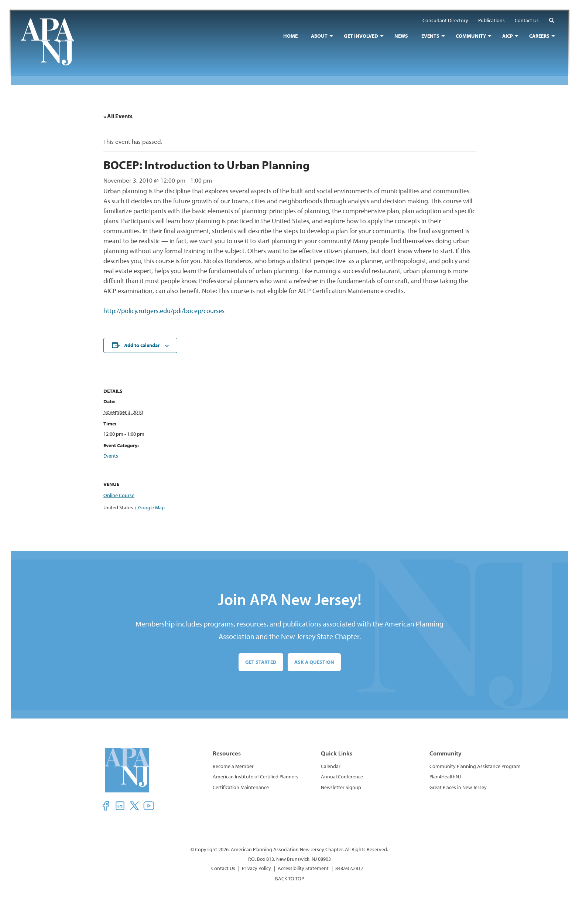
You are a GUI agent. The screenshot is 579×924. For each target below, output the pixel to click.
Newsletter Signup (341, 787)
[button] (550, 22)
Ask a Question (314, 662)
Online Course (119, 495)
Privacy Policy (256, 868)
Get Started (261, 662)
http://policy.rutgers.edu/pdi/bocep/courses (164, 311)
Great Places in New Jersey (458, 787)
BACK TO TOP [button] (289, 879)
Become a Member (233, 766)
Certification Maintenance (241, 787)
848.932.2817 (349, 868)
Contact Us (223, 868)
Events (111, 456)
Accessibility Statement (303, 868)
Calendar (331, 766)
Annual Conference (342, 777)
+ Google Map (149, 507)
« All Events (118, 116)
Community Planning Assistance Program (475, 766)
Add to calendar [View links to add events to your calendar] (142, 345)
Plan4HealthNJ (445, 777)
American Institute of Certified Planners (256, 777)
